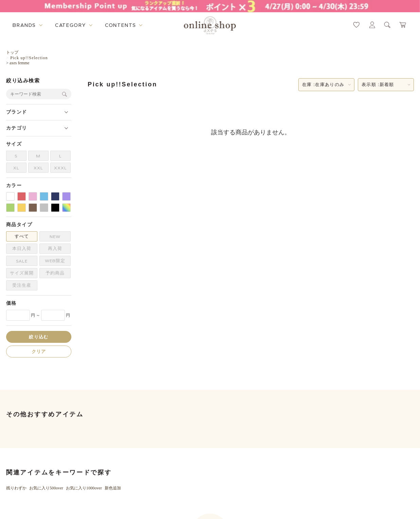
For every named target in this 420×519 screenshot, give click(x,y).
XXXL (60, 168)
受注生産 (22, 285)
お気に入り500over (46, 488)
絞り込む (39, 337)
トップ (12, 52)
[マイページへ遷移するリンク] (372, 25)
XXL (38, 168)
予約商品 (55, 273)
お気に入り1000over (84, 488)
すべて (22, 236)
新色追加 (113, 488)
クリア (39, 351)
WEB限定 (55, 261)
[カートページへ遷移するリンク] (403, 25)
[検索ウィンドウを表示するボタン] (387, 25)
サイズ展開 (22, 273)
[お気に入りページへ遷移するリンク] (356, 25)
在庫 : (323, 85)
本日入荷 (22, 248)
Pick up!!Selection (29, 58)
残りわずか (16, 488)
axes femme (19, 63)
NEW (55, 237)
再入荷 (55, 248)
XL (16, 168)
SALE (22, 261)
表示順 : (378, 85)
